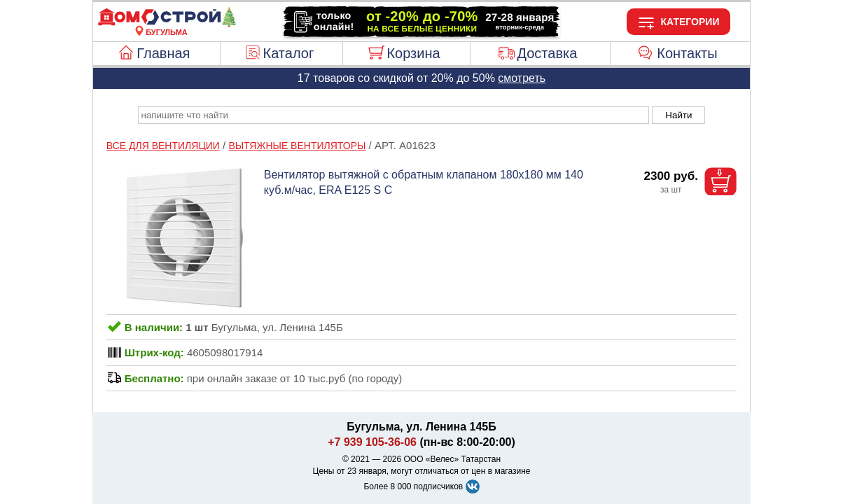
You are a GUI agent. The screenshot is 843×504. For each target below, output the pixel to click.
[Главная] (167, 24)
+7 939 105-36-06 (372, 442)
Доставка (547, 53)
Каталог (289, 53)
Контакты (687, 53)
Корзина (413, 53)
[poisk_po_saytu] (393, 115)
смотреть (522, 78)
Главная (163, 53)
